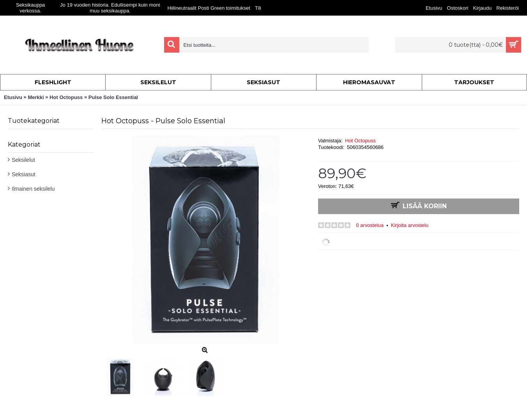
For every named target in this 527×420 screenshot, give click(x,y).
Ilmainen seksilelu (33, 189)
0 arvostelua (370, 225)
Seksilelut (23, 160)
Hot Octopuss (360, 141)
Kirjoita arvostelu (410, 225)
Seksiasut (24, 174)
